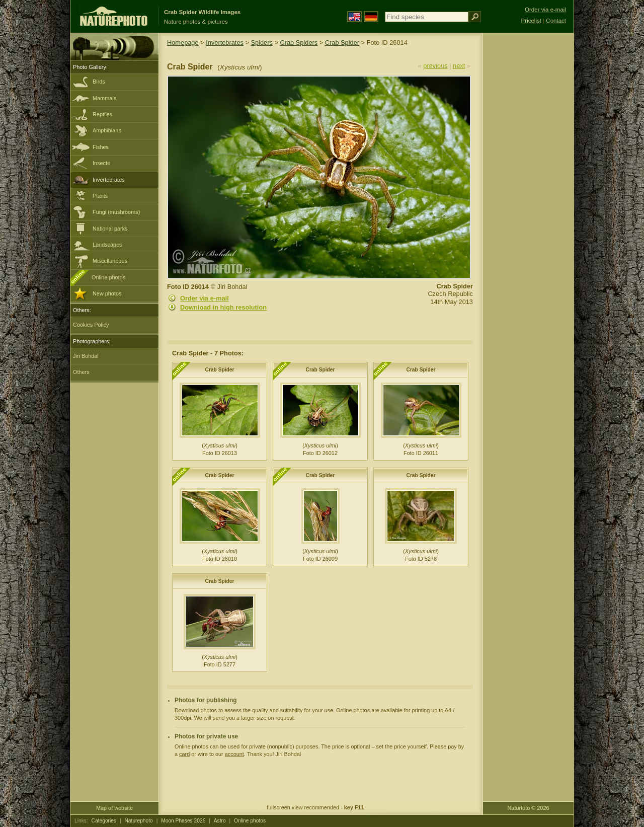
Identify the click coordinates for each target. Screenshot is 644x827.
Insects (101, 163)
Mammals (104, 98)
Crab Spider (342, 43)
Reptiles (102, 114)
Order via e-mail (205, 298)
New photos (107, 293)
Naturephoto (138, 821)
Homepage (183, 43)
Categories (104, 821)
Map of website (114, 808)
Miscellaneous (110, 261)
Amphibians (107, 130)
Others (81, 372)
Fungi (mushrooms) (116, 212)
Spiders (262, 43)
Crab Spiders (299, 43)
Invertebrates (108, 180)
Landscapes (107, 245)
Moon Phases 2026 (183, 821)
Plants (100, 196)
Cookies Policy (91, 325)
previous (435, 66)
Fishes (101, 147)
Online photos (108, 277)
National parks (110, 229)
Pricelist (531, 21)
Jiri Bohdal (86, 356)
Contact (556, 21)
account (234, 754)
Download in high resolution (223, 307)
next (459, 66)
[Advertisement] (528, 194)
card (184, 754)
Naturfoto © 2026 (529, 808)
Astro (220, 821)
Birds (99, 82)
